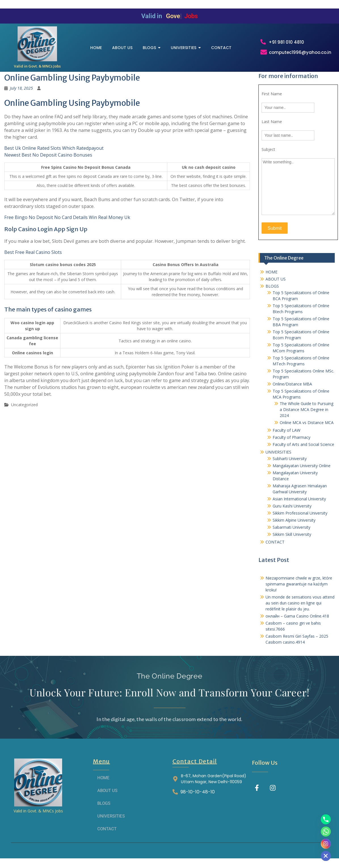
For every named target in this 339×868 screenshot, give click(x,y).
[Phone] (326, 819)
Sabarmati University (291, 532)
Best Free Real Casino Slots (33, 257)
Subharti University (290, 463)
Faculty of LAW (287, 435)
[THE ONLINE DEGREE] (37, 46)
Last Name (272, 126)
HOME (271, 276)
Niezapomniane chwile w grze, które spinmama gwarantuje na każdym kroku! (299, 588)
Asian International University (299, 503)
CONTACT (275, 546)
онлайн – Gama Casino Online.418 (297, 621)
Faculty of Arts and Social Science (303, 449)
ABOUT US (276, 284)
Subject (268, 154)
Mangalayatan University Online (302, 470)
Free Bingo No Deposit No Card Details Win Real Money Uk (67, 222)
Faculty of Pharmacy (291, 442)
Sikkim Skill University (292, 539)
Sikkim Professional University (300, 518)
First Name (272, 99)
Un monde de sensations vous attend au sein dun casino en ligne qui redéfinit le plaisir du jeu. (300, 607)
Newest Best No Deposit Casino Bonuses (48, 160)
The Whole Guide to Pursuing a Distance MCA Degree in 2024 (307, 414)
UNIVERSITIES (278, 457)
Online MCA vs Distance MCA (307, 427)
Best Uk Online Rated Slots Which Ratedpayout (54, 153)
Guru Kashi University (292, 510)
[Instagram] (326, 844)
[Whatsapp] (326, 832)
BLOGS (272, 291)
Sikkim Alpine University (294, 525)
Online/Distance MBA (292, 388)
